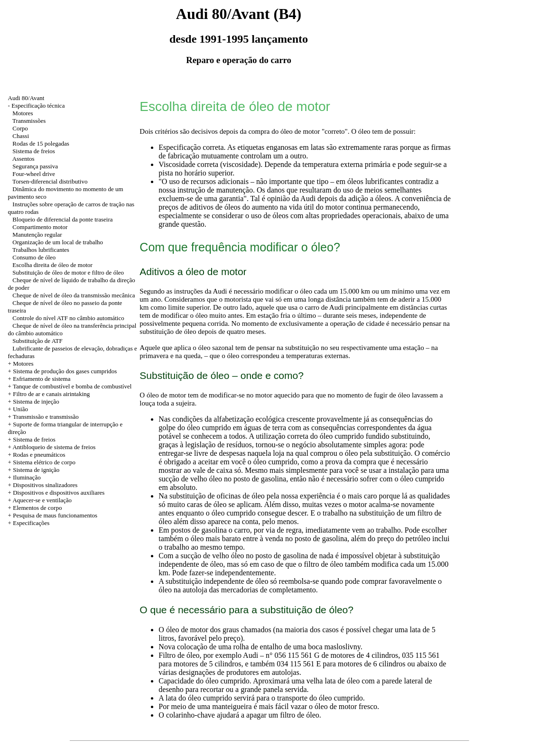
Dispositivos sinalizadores (45, 485)
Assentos (23, 159)
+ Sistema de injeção (34, 401)
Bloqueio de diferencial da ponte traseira (62, 219)
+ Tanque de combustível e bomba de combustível (70, 386)
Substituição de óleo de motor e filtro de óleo (68, 272)
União (20, 409)
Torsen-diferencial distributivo (50, 181)
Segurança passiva (35, 166)
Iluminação (27, 477)
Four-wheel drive (34, 174)
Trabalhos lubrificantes (41, 250)
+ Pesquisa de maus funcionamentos (53, 515)
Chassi (21, 136)
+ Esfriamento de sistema (39, 379)
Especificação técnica (38, 106)
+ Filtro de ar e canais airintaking (49, 394)
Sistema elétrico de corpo (44, 462)
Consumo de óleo (34, 257)
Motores (23, 113)
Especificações (31, 523)
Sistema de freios (34, 151)
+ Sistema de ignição (34, 470)
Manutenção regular (37, 235)
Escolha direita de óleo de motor (52, 265)
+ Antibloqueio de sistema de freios (52, 447)
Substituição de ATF (37, 341)
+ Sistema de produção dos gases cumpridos (63, 371)
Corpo (20, 128)
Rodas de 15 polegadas (41, 143)
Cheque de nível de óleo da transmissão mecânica (74, 295)
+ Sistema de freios (32, 439)
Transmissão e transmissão (46, 417)
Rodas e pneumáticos (39, 455)
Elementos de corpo (37, 508)
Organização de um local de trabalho (58, 242)
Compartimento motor (40, 227)
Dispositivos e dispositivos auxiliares (59, 493)
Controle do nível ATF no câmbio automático (68, 318)
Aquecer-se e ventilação (42, 500)
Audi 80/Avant (26, 98)
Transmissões (29, 121)
